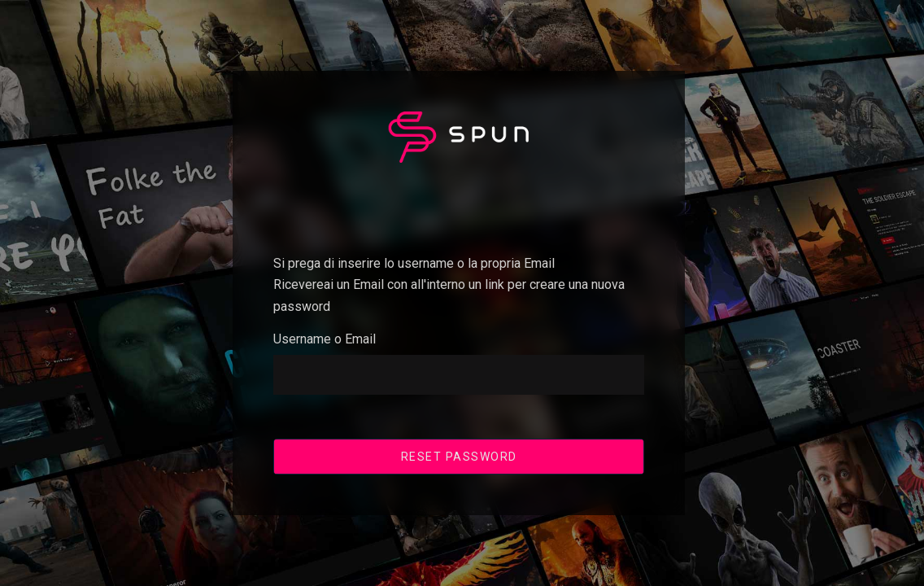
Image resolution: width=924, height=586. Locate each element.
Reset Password (459, 456)
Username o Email (325, 339)
